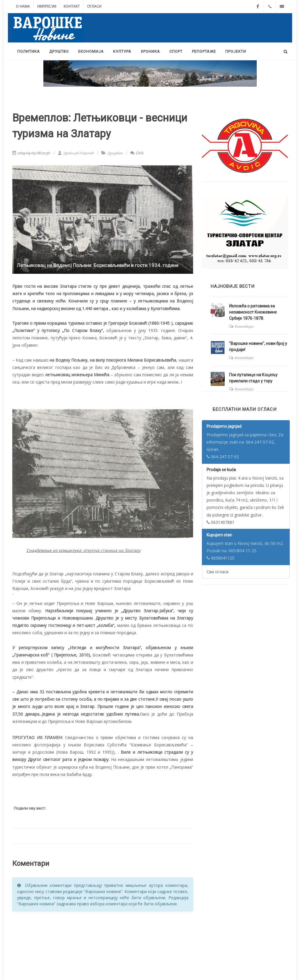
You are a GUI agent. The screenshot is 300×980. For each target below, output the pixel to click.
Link (137, 153)
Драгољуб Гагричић (76, 153)
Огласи (94, 6)
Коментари (244, 326)
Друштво (115, 153)
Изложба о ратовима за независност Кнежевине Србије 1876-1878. (253, 312)
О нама (23, 6)
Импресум (47, 6)
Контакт (72, 6)
